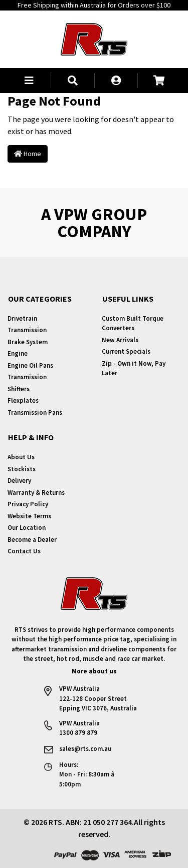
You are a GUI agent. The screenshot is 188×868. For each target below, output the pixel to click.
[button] (29, 81)
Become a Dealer (32, 540)
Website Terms (29, 516)
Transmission (27, 330)
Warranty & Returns (36, 493)
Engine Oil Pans (30, 365)
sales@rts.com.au (85, 749)
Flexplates (23, 400)
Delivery (19, 481)
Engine (18, 353)
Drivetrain (22, 318)
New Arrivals (120, 340)
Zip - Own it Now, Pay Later (134, 368)
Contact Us (24, 551)
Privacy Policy (28, 504)
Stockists (22, 469)
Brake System (28, 342)
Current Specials (126, 351)
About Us (21, 457)
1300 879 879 (78, 733)
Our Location (27, 528)
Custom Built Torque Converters (133, 323)
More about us (94, 671)
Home (28, 154)
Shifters (19, 389)
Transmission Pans (35, 412)
